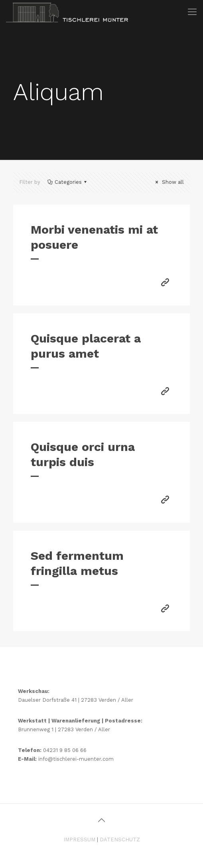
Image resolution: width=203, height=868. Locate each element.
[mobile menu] (192, 12)
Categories (68, 182)
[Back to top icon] (102, 820)
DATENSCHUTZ (120, 839)
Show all (169, 182)
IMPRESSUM (79, 839)
